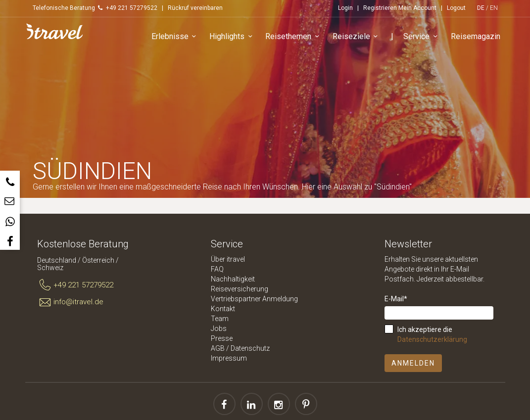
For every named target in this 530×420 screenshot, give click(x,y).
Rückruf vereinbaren (195, 8)
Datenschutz (250, 348)
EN (494, 8)
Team (220, 319)
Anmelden (413, 363)
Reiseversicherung (240, 289)
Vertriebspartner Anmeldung (254, 299)
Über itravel (228, 259)
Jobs (219, 328)
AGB (218, 348)
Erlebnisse (175, 37)
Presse (222, 338)
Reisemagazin (476, 36)
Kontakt (223, 309)
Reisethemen (294, 37)
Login (345, 8)
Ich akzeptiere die (432, 334)
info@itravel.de (71, 302)
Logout (456, 8)
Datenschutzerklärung (432, 339)
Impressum (229, 358)
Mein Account (417, 8)
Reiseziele (357, 37)
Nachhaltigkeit (233, 279)
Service (422, 37)
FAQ (217, 269)
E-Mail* (396, 299)
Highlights (232, 37)
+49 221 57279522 (75, 285)
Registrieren (380, 8)
